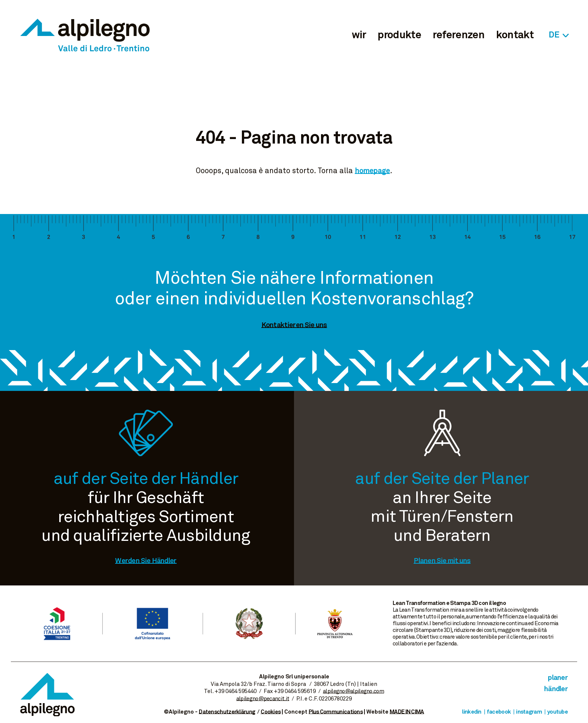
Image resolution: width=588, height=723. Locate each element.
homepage (372, 171)
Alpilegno (85, 35)
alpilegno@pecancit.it (263, 699)
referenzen (459, 35)
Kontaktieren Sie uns (294, 325)
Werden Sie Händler (146, 561)
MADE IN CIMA (407, 712)
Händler (556, 689)
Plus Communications (336, 712)
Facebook (499, 712)
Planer (558, 678)
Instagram (529, 712)
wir (359, 35)
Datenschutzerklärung (227, 712)
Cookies (271, 712)
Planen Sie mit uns (442, 561)
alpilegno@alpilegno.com (353, 691)
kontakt (515, 35)
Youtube (557, 712)
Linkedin (472, 712)
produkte (399, 35)
